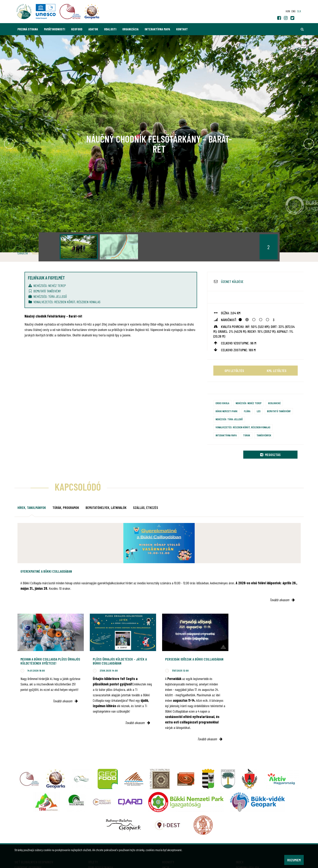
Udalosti (110, 29)
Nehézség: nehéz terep (47, 286)
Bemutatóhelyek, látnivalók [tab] (106, 507)
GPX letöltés (234, 371)
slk (299, 11)
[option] (79, 247)
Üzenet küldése (232, 281)
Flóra (247, 411)
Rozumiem (294, 860)
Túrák (247, 435)
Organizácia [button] (130, 29)
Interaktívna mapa (157, 29)
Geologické (274, 403)
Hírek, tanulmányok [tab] (32, 507)
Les (259, 411)
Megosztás (270, 455)
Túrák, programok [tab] (66, 507)
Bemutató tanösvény (44, 291)
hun (288, 11)
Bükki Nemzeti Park (226, 411)
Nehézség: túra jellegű (47, 296)
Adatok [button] (93, 29)
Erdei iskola (222, 403)
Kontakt (182, 29)
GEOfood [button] (77, 29)
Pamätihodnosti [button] (55, 29)
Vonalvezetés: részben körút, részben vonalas (64, 302)
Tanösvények (264, 435)
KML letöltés (277, 371)
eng (293, 11)
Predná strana (28, 29)
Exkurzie (23, 253)
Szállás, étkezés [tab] (146, 507)
